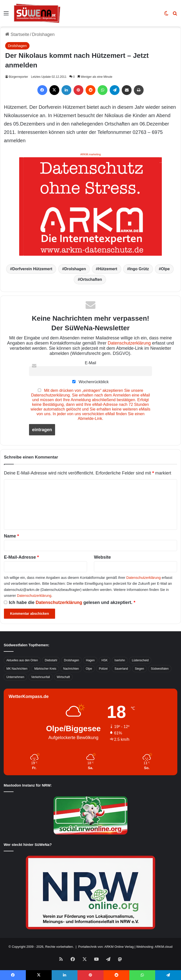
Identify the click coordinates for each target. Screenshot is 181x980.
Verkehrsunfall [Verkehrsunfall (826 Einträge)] (41, 677)
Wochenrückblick (90, 382)
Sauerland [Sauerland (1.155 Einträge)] (121, 669)
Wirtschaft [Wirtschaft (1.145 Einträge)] (63, 677)
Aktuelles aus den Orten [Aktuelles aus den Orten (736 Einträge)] (22, 660)
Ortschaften (91, 279)
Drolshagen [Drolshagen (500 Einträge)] (71, 660)
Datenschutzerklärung (129, 343)
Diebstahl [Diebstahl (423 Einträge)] (51, 660)
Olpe (166, 269)
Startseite (17, 34)
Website (102, 557)
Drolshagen (43, 34)
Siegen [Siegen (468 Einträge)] (139, 669)
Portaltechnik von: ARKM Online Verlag (106, 947)
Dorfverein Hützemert (32, 269)
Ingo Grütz (139, 269)
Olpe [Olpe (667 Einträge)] (89, 669)
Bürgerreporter (18, 77)
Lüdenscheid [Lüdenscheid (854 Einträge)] (140, 660)
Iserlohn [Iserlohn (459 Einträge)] (120, 660)
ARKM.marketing (90, 154)
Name (11, 536)
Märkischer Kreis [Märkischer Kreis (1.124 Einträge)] (45, 669)
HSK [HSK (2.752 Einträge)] (105, 660)
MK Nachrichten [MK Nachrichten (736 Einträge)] (17, 669)
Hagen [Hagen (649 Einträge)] (90, 660)
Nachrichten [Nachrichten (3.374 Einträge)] (71, 669)
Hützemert (107, 269)
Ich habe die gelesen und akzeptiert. (70, 602)
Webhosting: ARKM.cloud (154, 947)
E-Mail (90, 363)
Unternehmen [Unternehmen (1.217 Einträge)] (15, 677)
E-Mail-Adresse (21, 557)
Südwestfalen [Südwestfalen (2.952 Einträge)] (160, 669)
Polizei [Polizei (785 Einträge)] (103, 669)
